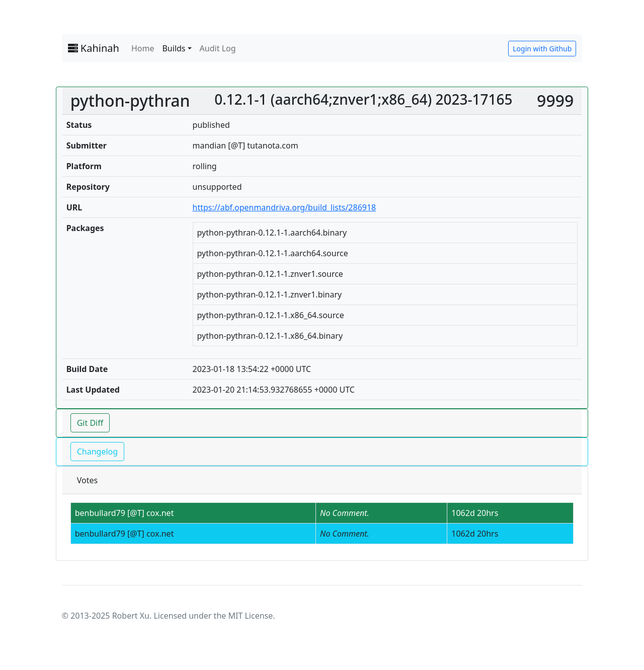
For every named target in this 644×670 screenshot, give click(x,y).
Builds (174, 48)
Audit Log (218, 48)
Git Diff (90, 423)
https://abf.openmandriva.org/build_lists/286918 (285, 207)
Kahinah (94, 48)
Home (143, 48)
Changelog (97, 452)
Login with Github (542, 49)
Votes (87, 480)
